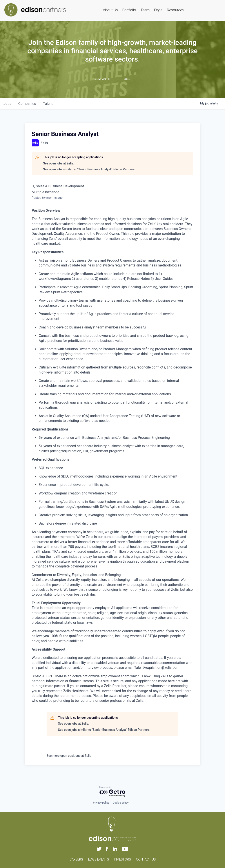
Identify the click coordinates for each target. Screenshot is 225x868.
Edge (158, 10)
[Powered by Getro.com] (112, 792)
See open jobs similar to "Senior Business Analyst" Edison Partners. (89, 169)
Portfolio (129, 10)
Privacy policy (101, 803)
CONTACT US (146, 859)
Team (145, 10)
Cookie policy (121, 803)
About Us (110, 10)
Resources (175, 10)
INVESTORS (122, 859)
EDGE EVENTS (98, 859)
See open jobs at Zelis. (59, 163)
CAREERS (76, 859)
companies (27, 104)
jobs (7, 104)
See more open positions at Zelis (69, 756)
